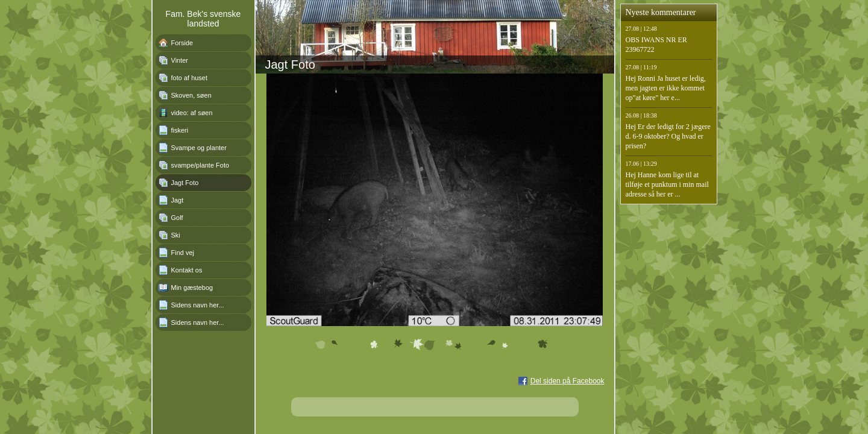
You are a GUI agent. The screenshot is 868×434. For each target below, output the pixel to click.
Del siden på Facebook (568, 381)
